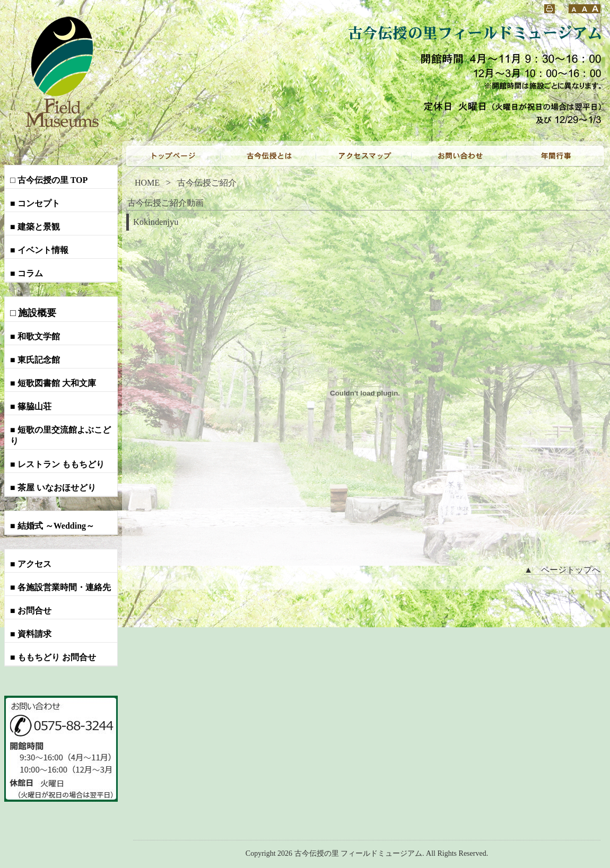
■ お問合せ (31, 611)
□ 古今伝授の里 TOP (49, 180)
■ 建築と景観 (35, 227)
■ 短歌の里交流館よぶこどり (60, 435)
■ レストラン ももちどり (57, 464)
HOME (147, 183)
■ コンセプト (35, 203)
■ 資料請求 (31, 634)
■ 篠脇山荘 (31, 406)
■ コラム (27, 273)
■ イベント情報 (39, 250)
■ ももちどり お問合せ (53, 657)
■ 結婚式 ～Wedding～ (52, 526)
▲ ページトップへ (562, 570)
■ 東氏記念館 (35, 360)
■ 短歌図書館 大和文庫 (53, 383)
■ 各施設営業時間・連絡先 (60, 587)
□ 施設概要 (33, 313)
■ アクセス (31, 564)
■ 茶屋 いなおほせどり (53, 488)
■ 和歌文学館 (35, 336)
